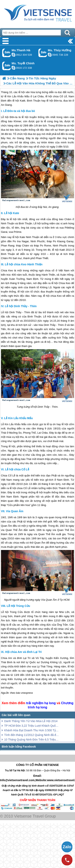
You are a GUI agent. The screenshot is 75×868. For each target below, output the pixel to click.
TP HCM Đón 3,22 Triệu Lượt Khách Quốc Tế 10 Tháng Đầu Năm (31, 726)
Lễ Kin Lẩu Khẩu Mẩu (18, 418)
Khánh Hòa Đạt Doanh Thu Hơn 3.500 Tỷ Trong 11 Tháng (31, 730)
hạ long (50, 703)
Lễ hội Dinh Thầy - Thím (21, 306)
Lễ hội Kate (11, 213)
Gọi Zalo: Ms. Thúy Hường (43, 53)
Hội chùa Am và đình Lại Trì (23, 652)
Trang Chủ (37, 13)
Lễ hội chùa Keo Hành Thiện (24, 264)
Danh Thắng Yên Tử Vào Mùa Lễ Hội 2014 (31, 721)
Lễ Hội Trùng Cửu (18, 606)
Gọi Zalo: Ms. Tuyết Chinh (6, 66)
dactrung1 (50, 55)
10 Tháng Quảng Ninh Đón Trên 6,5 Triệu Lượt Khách (31, 740)
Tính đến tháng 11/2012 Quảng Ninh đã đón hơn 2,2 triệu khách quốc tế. (31, 735)
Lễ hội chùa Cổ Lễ (17, 469)
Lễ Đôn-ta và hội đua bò (19, 111)
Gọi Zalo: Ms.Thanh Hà (6, 53)
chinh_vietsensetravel (13, 68)
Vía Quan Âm (15, 511)
